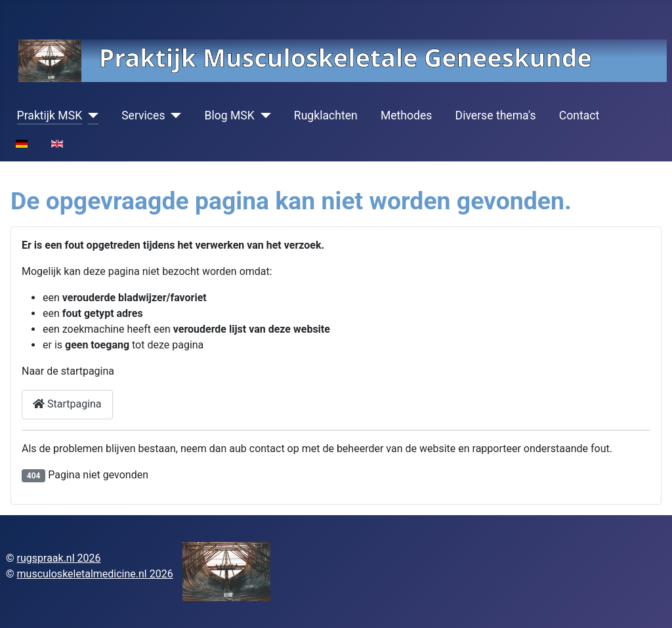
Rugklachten (326, 115)
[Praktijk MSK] (90, 115)
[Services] (173, 115)
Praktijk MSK (50, 115)
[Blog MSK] (263, 115)
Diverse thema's (496, 115)
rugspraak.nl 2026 (59, 558)
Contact (579, 115)
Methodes (407, 115)
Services (143, 115)
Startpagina (67, 404)
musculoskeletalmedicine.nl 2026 (95, 574)
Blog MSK (229, 115)
